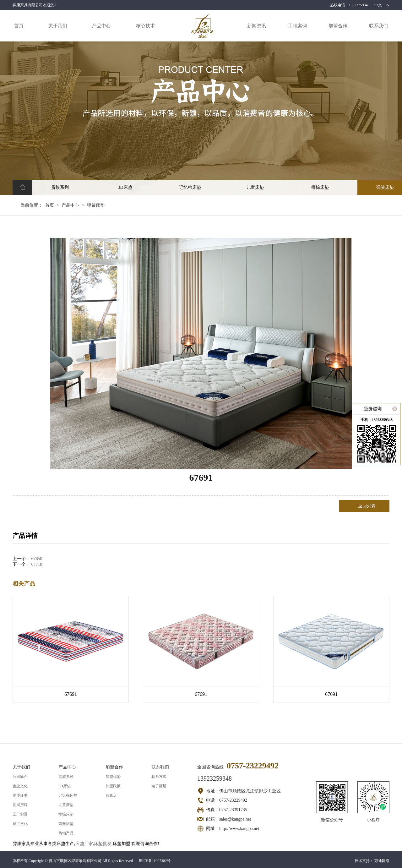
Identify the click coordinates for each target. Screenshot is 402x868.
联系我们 (378, 26)
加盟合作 (338, 26)
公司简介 (20, 777)
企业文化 (20, 786)
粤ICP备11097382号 (155, 861)
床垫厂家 (84, 844)
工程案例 (297, 26)
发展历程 (20, 805)
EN (387, 5)
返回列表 (367, 506)
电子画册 (159, 786)
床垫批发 (103, 844)
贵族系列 (66, 777)
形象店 (111, 795)
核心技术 (145, 26)
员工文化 (20, 824)
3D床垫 (65, 786)
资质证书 (20, 795)
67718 (37, 564)
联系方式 (159, 777)
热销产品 (66, 833)
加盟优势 (113, 777)
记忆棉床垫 (68, 795)
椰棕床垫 (66, 814)
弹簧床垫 (96, 205)
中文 (378, 5)
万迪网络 (382, 861)
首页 (19, 26)
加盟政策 (113, 786)
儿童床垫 (66, 805)
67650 (37, 559)
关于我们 (58, 26)
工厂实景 (20, 814)
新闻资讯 (257, 26)
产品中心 (101, 26)
